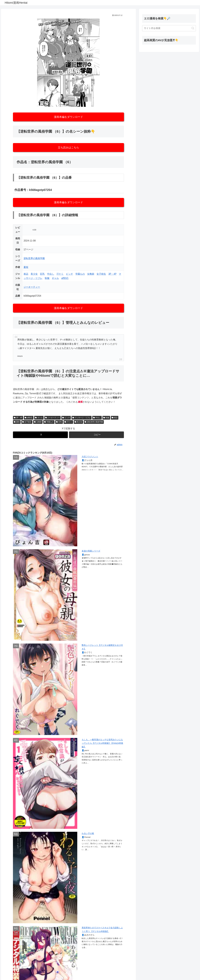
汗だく (60, 274)
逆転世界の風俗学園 (34, 258)
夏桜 (26, 267)
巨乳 (42, 274)
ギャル (55, 278)
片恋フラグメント (90, 457)
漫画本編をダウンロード (68, 117)
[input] (169, 28)
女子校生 (101, 274)
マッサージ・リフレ (82, 418)
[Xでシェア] (40, 435)
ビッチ (69, 274)
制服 (47, 278)
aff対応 (65, 278)
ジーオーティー (32, 287)
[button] (96, 435)
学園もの (80, 274)
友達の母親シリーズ (91, 551)
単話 (26, 274)
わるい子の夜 (88, 833)
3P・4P (112, 274)
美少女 (34, 274)
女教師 (91, 274)
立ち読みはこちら (68, 147)
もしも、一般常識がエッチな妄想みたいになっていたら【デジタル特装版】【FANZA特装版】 (102, 743)
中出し (51, 274)
